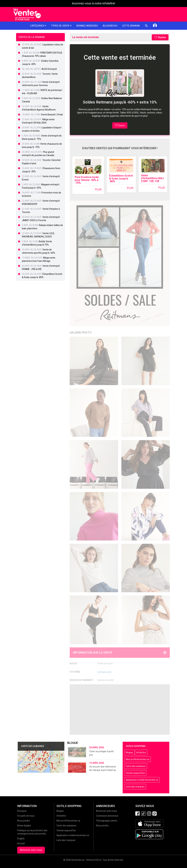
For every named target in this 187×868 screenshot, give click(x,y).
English (21, 839)
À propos (22, 811)
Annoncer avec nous (31, 850)
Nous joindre (24, 821)
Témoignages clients (107, 821)
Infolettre (141, 752)
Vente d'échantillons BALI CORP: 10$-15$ (152, 178)
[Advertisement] (120, 710)
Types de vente (61, 26)
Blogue (129, 752)
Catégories (38, 26)
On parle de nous (26, 816)
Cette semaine (131, 26)
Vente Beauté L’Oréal (52, 115)
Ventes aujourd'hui (135, 773)
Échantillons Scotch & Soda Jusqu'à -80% (121, 178)
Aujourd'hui (110, 26)
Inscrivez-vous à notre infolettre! (93, 3)
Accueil (21, 843)
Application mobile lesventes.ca (142, 780)
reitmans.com (104, 672)
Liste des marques (135, 787)
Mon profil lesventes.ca (138, 759)
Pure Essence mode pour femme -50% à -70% (87, 180)
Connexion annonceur (107, 816)
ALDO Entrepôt (49, 69)
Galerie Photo (81, 332)
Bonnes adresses (87, 26)
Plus (98, 189)
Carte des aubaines (136, 766)
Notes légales (24, 826)
